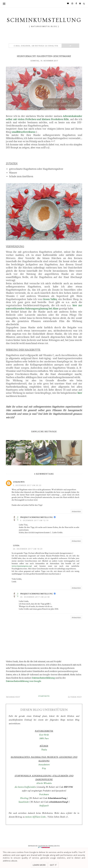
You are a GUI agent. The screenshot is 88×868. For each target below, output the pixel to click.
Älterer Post (75, 697)
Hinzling (24, 798)
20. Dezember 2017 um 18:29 (28, 549)
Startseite (44, 696)
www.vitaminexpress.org (21, 566)
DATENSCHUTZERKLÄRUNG (49, 846)
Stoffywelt (44, 806)
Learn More (39, 865)
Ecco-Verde (44, 735)
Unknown (19, 482)
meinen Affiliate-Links (36, 817)
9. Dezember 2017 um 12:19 (34, 520)
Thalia (44, 750)
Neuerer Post (13, 697)
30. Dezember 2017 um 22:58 (35, 597)
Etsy (44, 768)
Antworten (76, 511)
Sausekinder (24, 802)
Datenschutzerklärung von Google (23, 681)
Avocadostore (44, 765)
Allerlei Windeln (44, 783)
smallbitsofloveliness (23, 132)
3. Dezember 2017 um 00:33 (27, 485)
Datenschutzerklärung (43, 678)
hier (80, 393)
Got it (53, 865)
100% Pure (44, 738)
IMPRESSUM (33, 846)
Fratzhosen (44, 794)
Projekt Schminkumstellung (37, 517)
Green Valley (50, 299)
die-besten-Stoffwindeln (25, 787)
